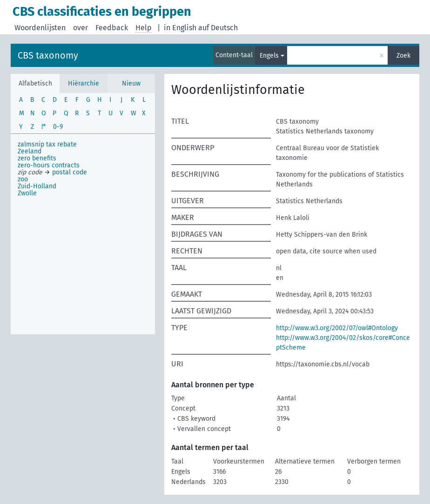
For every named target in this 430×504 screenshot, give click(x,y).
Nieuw (131, 83)
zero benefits (37, 158)
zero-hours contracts (49, 165)
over (81, 28)
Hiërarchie (84, 83)
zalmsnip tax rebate (47, 144)
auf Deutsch (218, 28)
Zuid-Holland (37, 186)
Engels (269, 56)
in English (180, 28)
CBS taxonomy (48, 55)
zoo (23, 179)
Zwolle (27, 193)
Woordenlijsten (40, 28)
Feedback (112, 28)
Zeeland (30, 151)
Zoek (403, 56)
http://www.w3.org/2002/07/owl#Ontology (337, 328)
